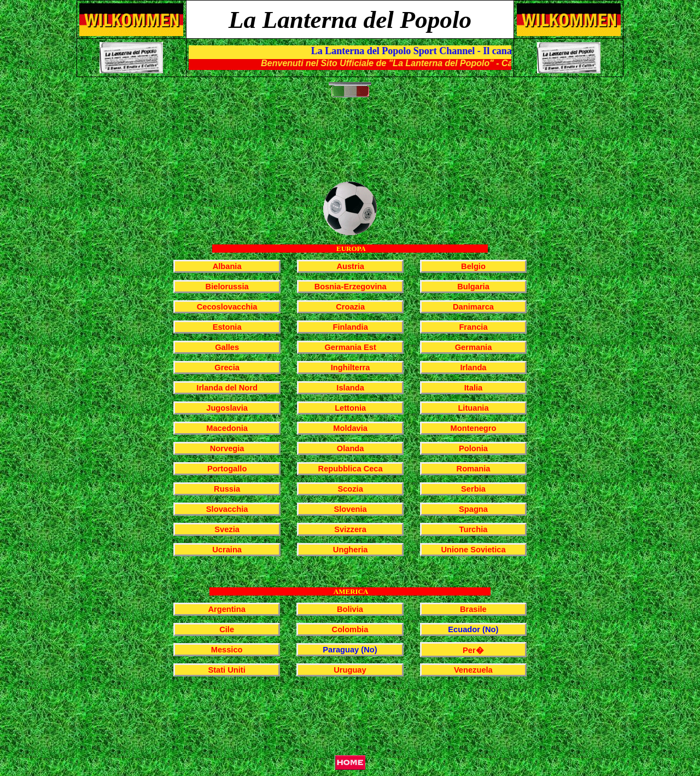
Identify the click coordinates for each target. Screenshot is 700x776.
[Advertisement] (352, 145)
